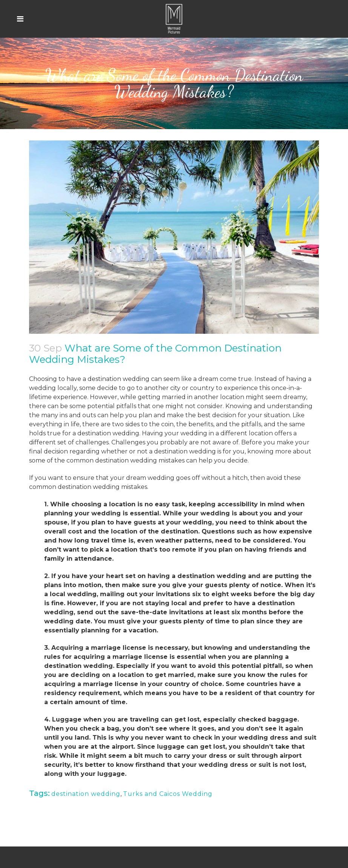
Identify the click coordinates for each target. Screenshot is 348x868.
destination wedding (86, 794)
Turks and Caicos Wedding (168, 794)
